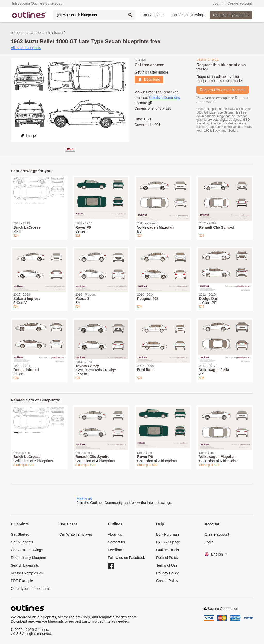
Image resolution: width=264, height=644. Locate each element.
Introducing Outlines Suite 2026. (38, 3)
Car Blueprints (153, 15)
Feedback (116, 550)
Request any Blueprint (231, 15)
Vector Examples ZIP (28, 573)
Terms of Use (167, 565)
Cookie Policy (167, 581)
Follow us (84, 498)
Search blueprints (25, 565)
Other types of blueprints (31, 589)
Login (209, 542)
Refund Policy (167, 558)
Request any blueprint (28, 558)
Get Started (20, 534)
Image (28, 136)
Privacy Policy (167, 573)
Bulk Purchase (168, 534)
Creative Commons (164, 98)
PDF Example (22, 581)
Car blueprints (22, 542)
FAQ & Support (168, 542)
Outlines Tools (168, 550)
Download (149, 79)
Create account (240, 3)
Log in (218, 3)
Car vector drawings (27, 550)
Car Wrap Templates (76, 534)
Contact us (116, 542)
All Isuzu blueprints (26, 48)
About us (115, 534)
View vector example (213, 98)
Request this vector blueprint (223, 90)
